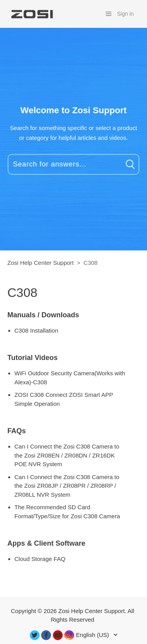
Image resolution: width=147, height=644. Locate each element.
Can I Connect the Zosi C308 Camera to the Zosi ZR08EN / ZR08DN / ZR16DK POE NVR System (67, 455)
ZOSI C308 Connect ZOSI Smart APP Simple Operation (64, 399)
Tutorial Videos (33, 358)
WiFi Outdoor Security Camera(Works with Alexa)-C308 (70, 378)
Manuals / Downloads (43, 315)
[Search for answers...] (73, 164)
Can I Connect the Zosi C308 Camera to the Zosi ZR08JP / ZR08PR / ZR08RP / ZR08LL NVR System (67, 486)
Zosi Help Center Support (41, 263)
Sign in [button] (125, 14)
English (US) (93, 635)
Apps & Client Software (46, 543)
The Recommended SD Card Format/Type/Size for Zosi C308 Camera (67, 512)
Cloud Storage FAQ (40, 559)
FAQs (17, 431)
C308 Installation (36, 330)
